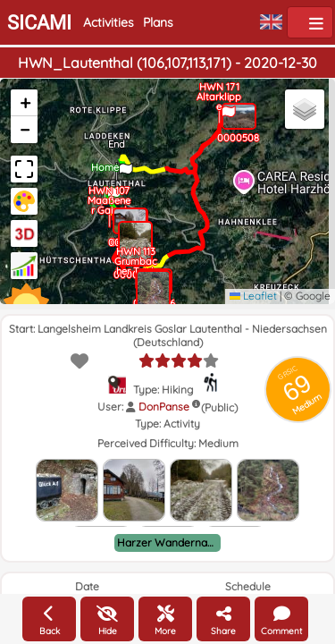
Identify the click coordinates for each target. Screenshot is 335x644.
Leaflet (253, 296)
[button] (113, 189)
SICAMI (39, 23)
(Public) (219, 407)
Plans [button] (158, 22)
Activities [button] (109, 22)
